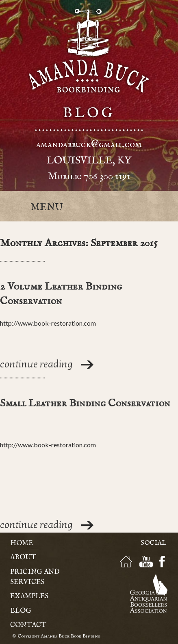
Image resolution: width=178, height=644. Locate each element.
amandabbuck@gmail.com (89, 144)
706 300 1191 (107, 176)
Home (22, 543)
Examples (29, 596)
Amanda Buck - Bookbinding (89, 51)
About (23, 557)
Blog (21, 611)
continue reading (36, 364)
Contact (28, 625)
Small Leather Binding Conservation (85, 403)
